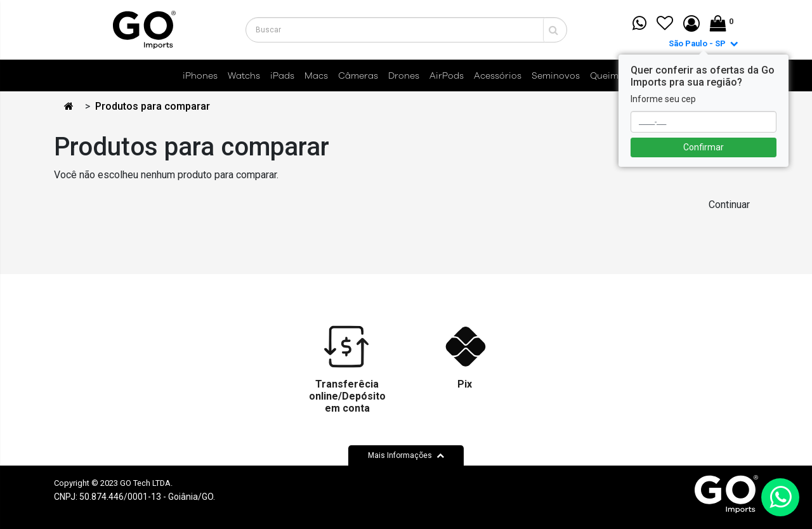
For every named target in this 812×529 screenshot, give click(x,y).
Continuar (729, 205)
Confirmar (704, 147)
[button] (691, 24)
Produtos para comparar (153, 106)
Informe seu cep (663, 99)
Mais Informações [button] (406, 455)
